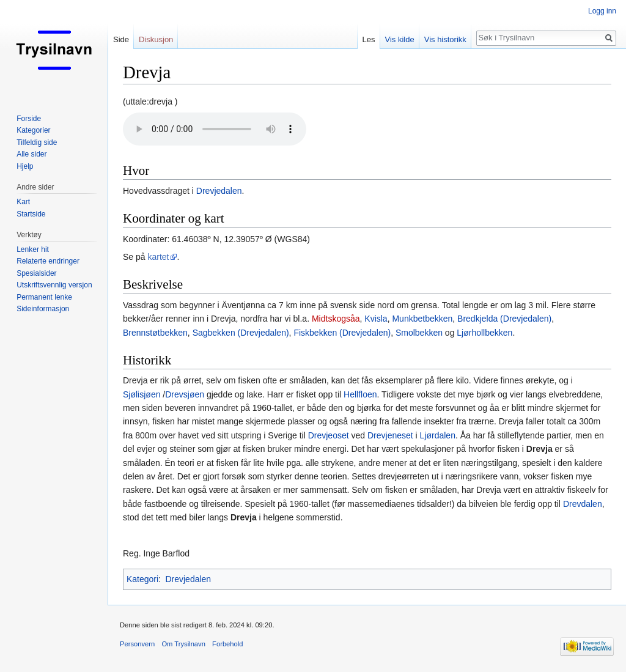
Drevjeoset (329, 435)
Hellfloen (360, 394)
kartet (158, 257)
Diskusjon (156, 39)
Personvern (137, 644)
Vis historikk (445, 39)
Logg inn (602, 11)
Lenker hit (33, 249)
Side (121, 39)
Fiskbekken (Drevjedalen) (342, 333)
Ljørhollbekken (484, 333)
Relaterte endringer (48, 261)
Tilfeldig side (37, 142)
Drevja (539, 449)
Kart (23, 202)
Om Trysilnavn (183, 644)
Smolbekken (419, 333)
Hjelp (25, 166)
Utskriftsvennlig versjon (54, 285)
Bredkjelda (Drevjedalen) (504, 319)
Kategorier (33, 130)
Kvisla (376, 319)
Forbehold (227, 644)
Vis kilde (400, 39)
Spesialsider (36, 273)
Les (369, 39)
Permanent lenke (44, 297)
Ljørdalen (438, 435)
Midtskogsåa (336, 319)
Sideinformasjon (43, 309)
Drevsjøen (185, 394)
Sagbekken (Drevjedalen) (241, 333)
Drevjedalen (219, 191)
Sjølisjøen (142, 394)
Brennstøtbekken (155, 333)
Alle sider (31, 154)
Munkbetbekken (422, 319)
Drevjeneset (390, 435)
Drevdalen (583, 504)
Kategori (142, 579)
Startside (31, 214)
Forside (29, 119)
